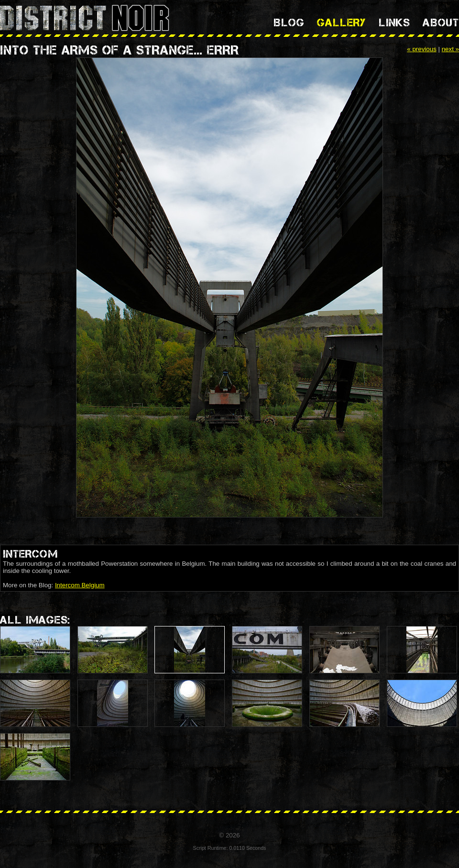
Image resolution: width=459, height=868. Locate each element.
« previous (422, 49)
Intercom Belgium (80, 585)
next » (450, 49)
